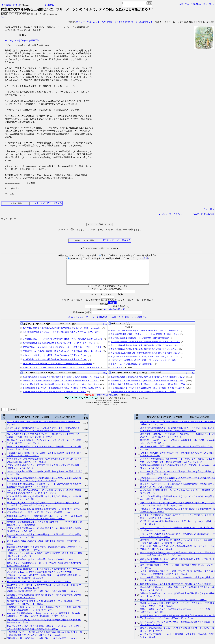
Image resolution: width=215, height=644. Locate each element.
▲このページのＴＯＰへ (170, 214)
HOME (196, 214)
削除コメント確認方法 (136, 322)
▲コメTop (184, 4)
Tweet (4, 17)
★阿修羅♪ (6, 5)
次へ (205, 4)
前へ (211, 4)
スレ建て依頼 (116, 322)
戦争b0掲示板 (208, 214)
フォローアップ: (9, 219)
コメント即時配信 (99, 322)
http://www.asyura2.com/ (107, 400)
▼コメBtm (196, 4)
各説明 (145, 258)
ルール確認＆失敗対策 (114, 314)
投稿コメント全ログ (78, 322)
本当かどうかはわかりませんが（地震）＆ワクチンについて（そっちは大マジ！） (115, 22)
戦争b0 (16, 5)
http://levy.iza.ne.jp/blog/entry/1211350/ (22, 40)
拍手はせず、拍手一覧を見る (48, 203)
